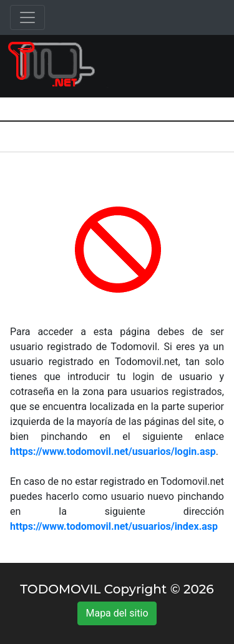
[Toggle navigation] (27, 17)
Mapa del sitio (117, 613)
